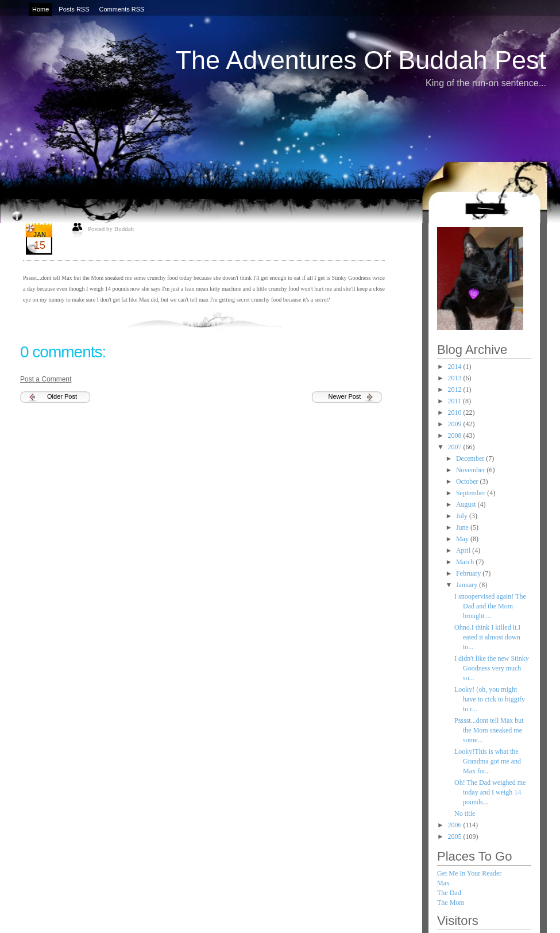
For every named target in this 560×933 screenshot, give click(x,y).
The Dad (449, 893)
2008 (456, 435)
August (467, 504)
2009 (456, 424)
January (468, 585)
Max (443, 883)
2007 (456, 447)
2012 (456, 390)
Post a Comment (46, 379)
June (463, 527)
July (463, 516)
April (464, 550)
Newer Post (345, 396)
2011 (456, 401)
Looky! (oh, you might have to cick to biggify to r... (490, 699)
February (469, 573)
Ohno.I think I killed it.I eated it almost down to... (487, 637)
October (468, 481)
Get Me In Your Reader (469, 873)
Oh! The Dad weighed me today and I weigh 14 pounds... (490, 792)
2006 (456, 825)
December (471, 458)
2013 (456, 378)
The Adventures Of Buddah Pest (361, 60)
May (463, 539)
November (472, 470)
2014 (456, 367)
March (466, 562)
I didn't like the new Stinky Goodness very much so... (492, 668)
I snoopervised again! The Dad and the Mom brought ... (490, 606)
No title (465, 814)
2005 (456, 836)
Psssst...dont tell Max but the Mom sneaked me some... (489, 730)
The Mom (451, 903)
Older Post (62, 396)
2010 (456, 412)
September (472, 493)
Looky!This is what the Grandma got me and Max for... (488, 761)
